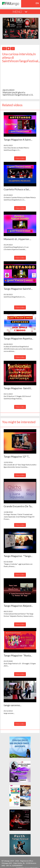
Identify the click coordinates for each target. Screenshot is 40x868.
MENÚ (20, 12)
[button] (20, 124)
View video (20, 158)
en (37, 3)
